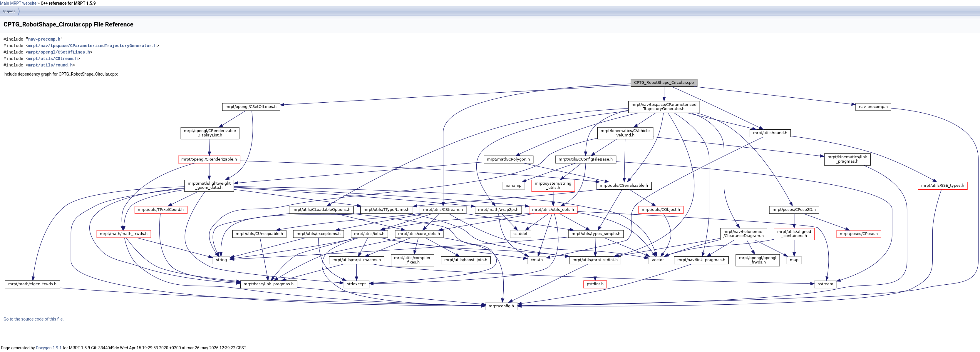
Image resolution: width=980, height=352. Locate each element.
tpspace (9, 11)
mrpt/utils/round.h (50, 65)
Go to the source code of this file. (34, 319)
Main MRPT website (18, 3)
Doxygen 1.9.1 (49, 348)
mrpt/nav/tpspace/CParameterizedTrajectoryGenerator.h (92, 46)
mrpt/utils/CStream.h (53, 59)
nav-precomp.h (44, 39)
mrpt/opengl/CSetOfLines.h (59, 52)
